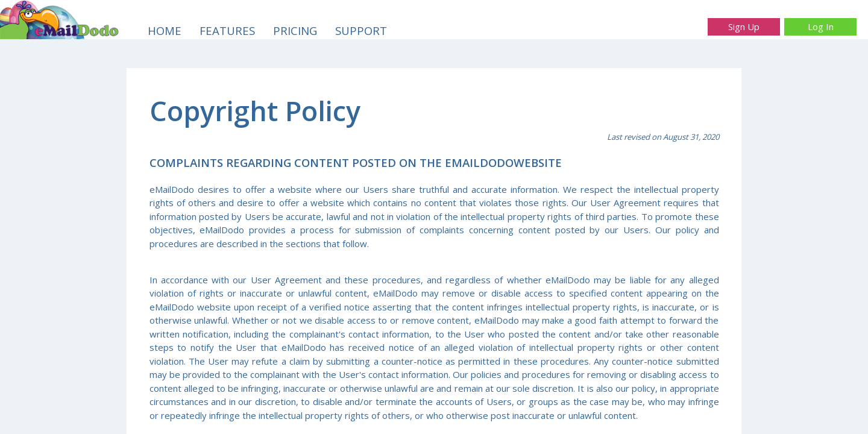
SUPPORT (361, 30)
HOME (165, 30)
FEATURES (227, 30)
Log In (821, 27)
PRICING (295, 30)
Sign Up (744, 27)
